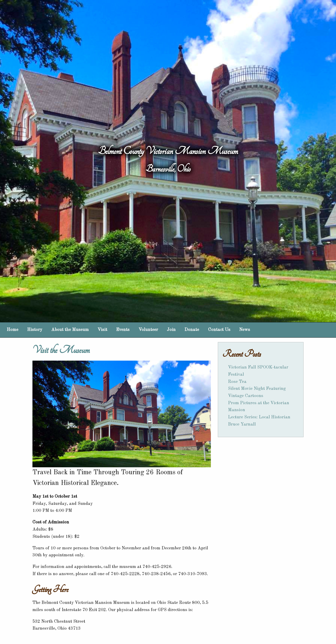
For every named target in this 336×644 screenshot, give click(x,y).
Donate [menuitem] (192, 330)
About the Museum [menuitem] (70, 330)
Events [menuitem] (123, 330)
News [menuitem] (245, 330)
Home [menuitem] (13, 330)
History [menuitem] (35, 330)
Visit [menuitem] (102, 330)
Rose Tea (237, 382)
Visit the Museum (61, 350)
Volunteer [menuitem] (148, 330)
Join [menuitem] (171, 330)
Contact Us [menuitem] (219, 330)
